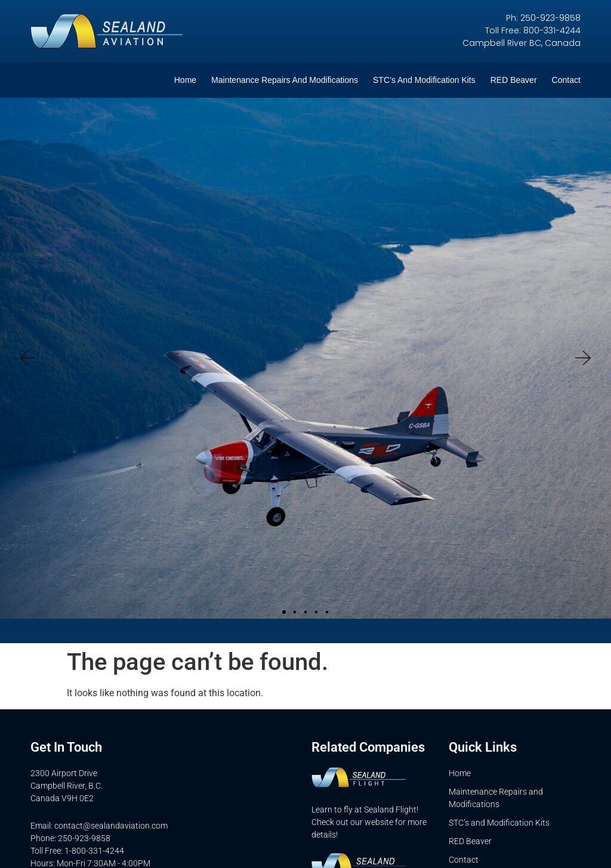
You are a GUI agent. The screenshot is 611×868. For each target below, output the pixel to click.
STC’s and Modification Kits (424, 80)
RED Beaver (514, 80)
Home (185, 80)
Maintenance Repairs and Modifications (285, 80)
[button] (27, 358)
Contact (566, 80)
